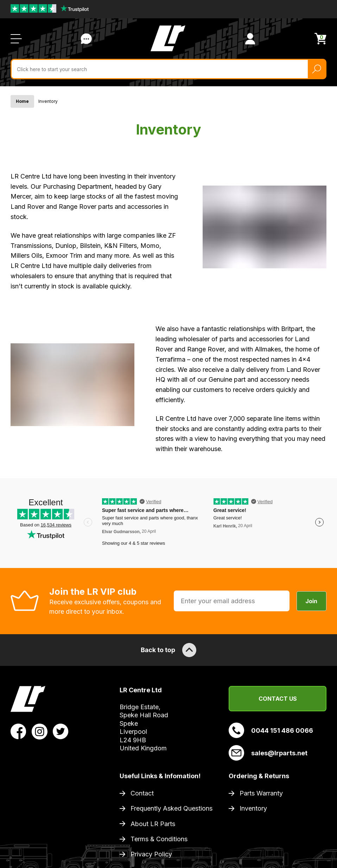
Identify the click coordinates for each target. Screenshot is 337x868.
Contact (142, 793)
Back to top (168, 650)
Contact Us (278, 699)
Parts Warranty (261, 793)
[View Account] (250, 39)
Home (22, 101)
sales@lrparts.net (268, 753)
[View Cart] (320, 39)
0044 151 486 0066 (271, 730)
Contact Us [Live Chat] (86, 39)
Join (311, 601)
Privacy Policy (151, 854)
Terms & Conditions (159, 839)
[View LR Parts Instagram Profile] (40, 731)
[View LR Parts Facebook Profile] (18, 731)
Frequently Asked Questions (171, 808)
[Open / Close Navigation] (16, 39)
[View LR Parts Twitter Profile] (61, 731)
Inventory (253, 808)
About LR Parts (153, 824)
